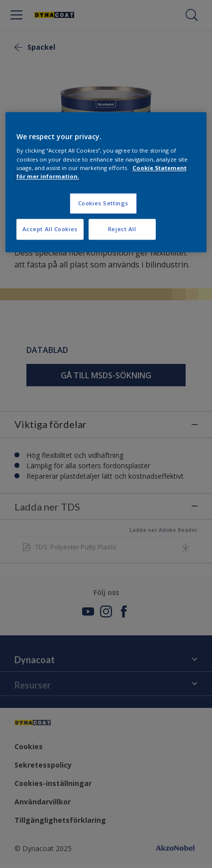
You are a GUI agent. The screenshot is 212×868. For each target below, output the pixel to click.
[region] (106, 182)
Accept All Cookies (50, 229)
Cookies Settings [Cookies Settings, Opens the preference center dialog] (103, 203)
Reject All (122, 229)
